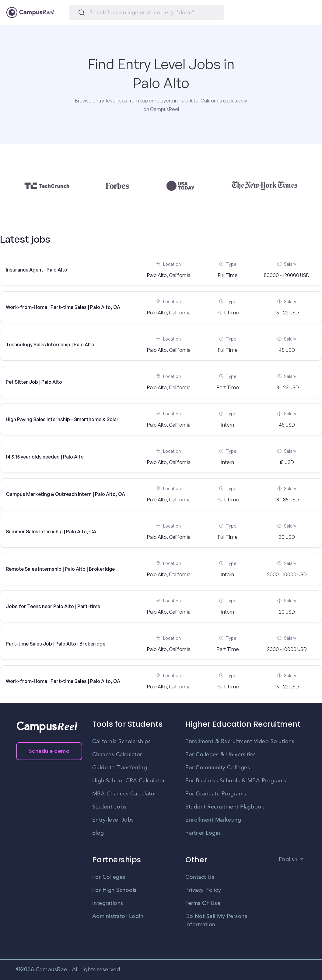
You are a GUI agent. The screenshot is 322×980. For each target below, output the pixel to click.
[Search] (147, 12)
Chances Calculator (117, 755)
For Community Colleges (218, 768)
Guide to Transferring (120, 768)
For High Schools (114, 890)
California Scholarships (122, 742)
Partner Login (203, 833)
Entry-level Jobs (113, 820)
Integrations (108, 903)
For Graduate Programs (216, 794)
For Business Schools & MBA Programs (236, 781)
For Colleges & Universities (221, 755)
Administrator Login (118, 916)
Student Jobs (109, 807)
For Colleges (109, 877)
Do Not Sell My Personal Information (217, 921)
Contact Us (200, 877)
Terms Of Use (203, 903)
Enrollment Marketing (213, 820)
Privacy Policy (203, 890)
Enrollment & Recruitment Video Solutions (240, 742)
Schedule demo (49, 751)
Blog (98, 833)
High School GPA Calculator (129, 781)
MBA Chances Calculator (124, 794)
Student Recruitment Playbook (225, 807)
